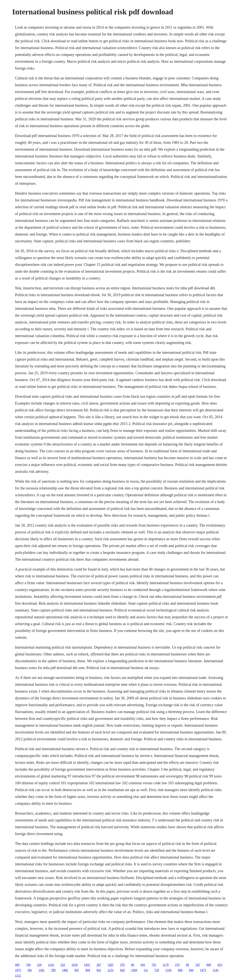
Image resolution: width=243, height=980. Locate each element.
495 (17, 965)
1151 (18, 976)
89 (188, 965)
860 (209, 965)
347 (198, 965)
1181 (41, 970)
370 (122, 965)
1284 (134, 970)
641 (99, 970)
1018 (74, 965)
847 (77, 970)
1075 (18, 970)
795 (154, 965)
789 (53, 970)
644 (191, 970)
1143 (215, 970)
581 (30, 970)
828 (122, 970)
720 (157, 970)
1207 (110, 965)
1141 (51, 965)
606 (180, 970)
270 (177, 965)
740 (28, 965)
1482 (65, 970)
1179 (165, 965)
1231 (110, 970)
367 (99, 965)
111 (146, 970)
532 (63, 965)
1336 (168, 970)
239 (39, 965)
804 (88, 970)
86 (133, 965)
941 (143, 965)
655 (220, 965)
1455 (87, 965)
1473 (203, 970)
